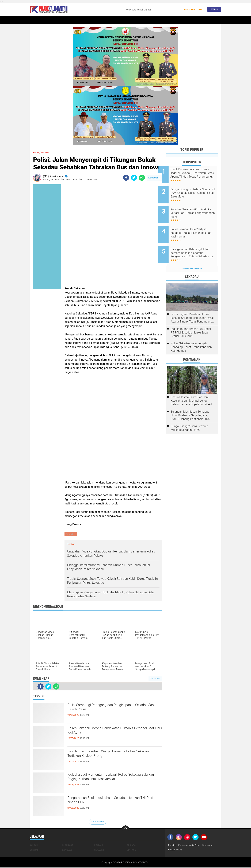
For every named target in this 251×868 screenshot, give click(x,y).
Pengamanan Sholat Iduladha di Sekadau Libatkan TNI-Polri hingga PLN (108, 802)
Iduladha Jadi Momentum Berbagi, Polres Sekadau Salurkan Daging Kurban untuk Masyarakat (108, 782)
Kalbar (59, 20)
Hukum (116, 20)
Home (34, 20)
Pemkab (183, 20)
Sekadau (46, 20)
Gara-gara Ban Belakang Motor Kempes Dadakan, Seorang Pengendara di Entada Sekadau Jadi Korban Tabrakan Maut (196, 244)
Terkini (213, 10)
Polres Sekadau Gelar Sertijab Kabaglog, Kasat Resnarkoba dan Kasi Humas (196, 226)
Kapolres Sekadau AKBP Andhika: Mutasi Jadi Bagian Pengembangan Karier (195, 208)
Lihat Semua (98, 822)
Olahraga (130, 20)
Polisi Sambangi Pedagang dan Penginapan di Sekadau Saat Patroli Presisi (112, 709)
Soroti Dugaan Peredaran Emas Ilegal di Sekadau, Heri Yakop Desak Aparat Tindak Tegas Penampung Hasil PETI (196, 173)
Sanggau (67, 850)
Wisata (196, 20)
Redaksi (172, 846)
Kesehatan (145, 20)
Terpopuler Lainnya (192, 257)
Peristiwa (102, 20)
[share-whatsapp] (142, 178)
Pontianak (73, 20)
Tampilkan (155, 679)
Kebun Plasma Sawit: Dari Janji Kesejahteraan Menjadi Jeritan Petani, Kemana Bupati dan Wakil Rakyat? (191, 389)
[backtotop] (125, 829)
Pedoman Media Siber (191, 846)
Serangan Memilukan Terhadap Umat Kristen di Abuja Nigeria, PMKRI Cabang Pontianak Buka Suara (190, 404)
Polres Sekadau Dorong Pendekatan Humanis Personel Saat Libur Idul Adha (112, 732)
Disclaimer (210, 846)
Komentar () (154, 178)
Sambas (34, 850)
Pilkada (131, 846)
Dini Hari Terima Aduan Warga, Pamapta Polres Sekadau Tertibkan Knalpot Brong (114, 756)
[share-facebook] (126, 178)
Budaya (171, 20)
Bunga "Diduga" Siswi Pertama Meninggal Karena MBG (189, 416)
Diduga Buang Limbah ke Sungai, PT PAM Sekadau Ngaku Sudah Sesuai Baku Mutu (194, 191)
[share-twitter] (134, 178)
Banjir (159, 20)
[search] (153, 10)
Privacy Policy (176, 850)
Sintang (88, 20)
